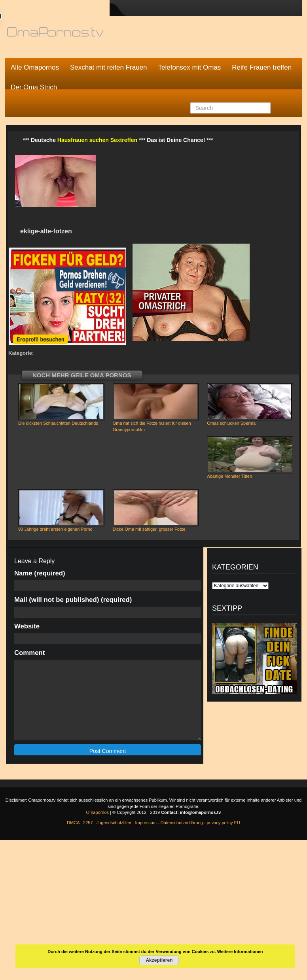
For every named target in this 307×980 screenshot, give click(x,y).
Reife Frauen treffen (262, 67)
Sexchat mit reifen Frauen (109, 67)
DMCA (73, 823)
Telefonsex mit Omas (190, 67)
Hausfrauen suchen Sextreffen (97, 140)
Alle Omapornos (35, 67)
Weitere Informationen (240, 952)
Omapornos (98, 812)
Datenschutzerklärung (182, 823)
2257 (88, 823)
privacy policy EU (224, 823)
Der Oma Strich (34, 87)
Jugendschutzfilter (114, 823)
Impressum (146, 823)
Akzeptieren (159, 960)
